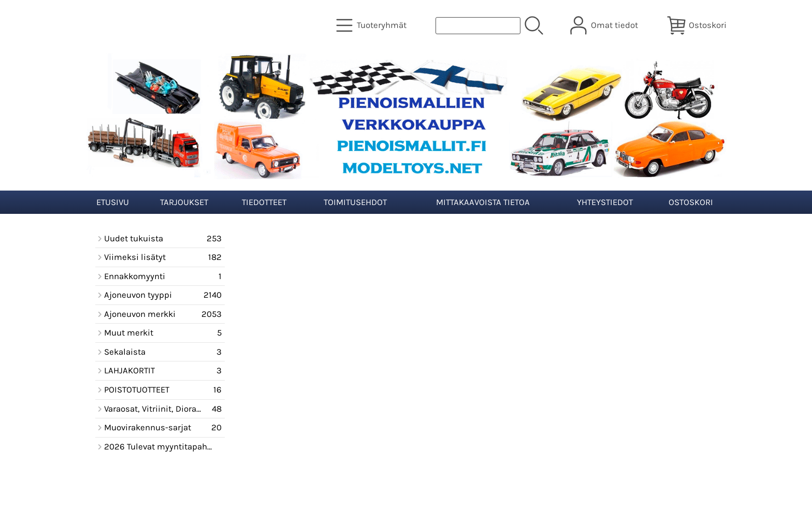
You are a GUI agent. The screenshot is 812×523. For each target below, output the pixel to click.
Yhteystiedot (605, 202)
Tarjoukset (184, 202)
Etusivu (113, 202)
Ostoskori (691, 202)
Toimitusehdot (355, 202)
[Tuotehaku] (478, 26)
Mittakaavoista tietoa (483, 202)
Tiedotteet (264, 202)
